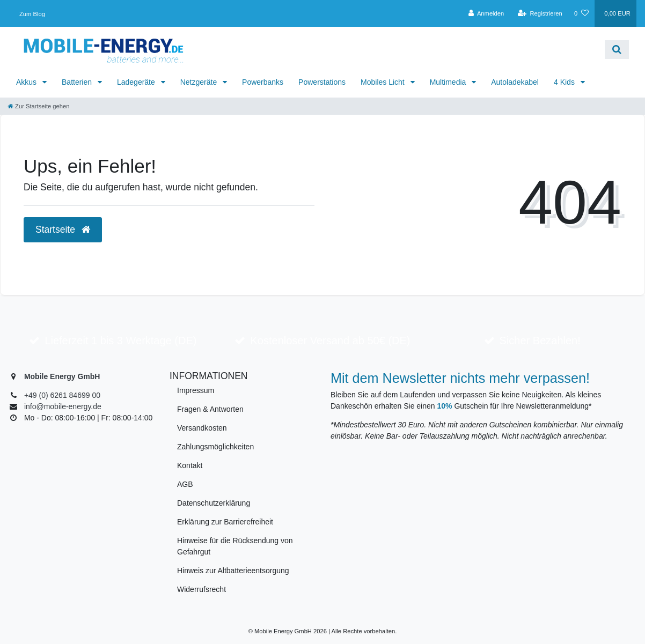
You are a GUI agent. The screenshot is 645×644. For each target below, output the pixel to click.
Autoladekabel (515, 82)
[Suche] (617, 50)
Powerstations (322, 82)
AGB (185, 484)
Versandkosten (202, 428)
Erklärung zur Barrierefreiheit (225, 522)
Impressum (196, 390)
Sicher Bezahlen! (540, 340)
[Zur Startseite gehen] (39, 106)
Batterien (78, 82)
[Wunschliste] (581, 13)
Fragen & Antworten (210, 409)
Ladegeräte (137, 82)
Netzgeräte (200, 82)
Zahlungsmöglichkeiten (215, 447)
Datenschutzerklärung (214, 503)
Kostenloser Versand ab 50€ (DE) (331, 340)
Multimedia (449, 82)
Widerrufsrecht (201, 589)
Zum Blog (32, 14)
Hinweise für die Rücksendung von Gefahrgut (235, 546)
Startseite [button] (63, 230)
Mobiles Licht (384, 82)
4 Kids (565, 82)
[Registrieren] (540, 13)
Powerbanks (263, 82)
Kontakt (190, 465)
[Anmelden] (486, 13)
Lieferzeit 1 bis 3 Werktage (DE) (120, 340)
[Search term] (402, 50)
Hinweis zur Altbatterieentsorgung (233, 571)
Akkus (27, 82)
